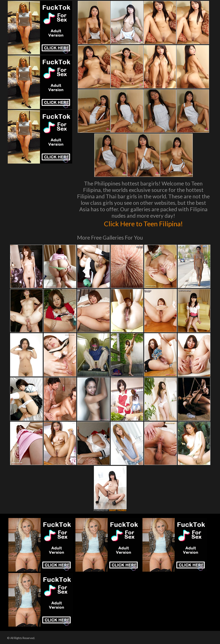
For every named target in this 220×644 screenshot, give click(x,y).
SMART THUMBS (118, 510)
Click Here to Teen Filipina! (143, 223)
